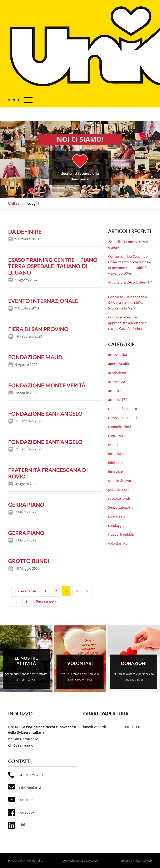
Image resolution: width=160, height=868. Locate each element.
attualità (115, 391)
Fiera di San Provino (38, 329)
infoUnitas (116, 463)
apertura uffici (119, 364)
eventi (113, 445)
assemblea (117, 382)
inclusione (116, 454)
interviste (116, 472)
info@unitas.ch (25, 787)
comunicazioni (120, 427)
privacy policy (17, 861)
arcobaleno (117, 373)
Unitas (14, 203)
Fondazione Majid (35, 357)
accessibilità (118, 355)
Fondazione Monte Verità (47, 385)
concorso (116, 436)
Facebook (27, 812)
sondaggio (116, 525)
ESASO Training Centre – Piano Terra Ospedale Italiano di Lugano (53, 266)
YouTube (21, 799)
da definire (25, 232)
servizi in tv (117, 517)
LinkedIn (26, 825)
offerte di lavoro (121, 481)
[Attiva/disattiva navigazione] (19, 100)
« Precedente (25, 591)
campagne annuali (123, 418)
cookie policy (35, 861)
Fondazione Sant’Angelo (45, 414)
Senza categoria (121, 507)
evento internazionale (43, 301)
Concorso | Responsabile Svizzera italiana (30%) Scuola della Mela (128, 303)
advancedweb (143, 861)
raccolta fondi (119, 498)
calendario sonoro (123, 409)
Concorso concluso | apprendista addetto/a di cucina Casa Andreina (128, 323)
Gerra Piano (26, 505)
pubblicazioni (119, 489)
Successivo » (46, 601)
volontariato (118, 543)
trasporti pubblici (122, 534)
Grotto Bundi (29, 561)
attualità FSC (118, 400)
